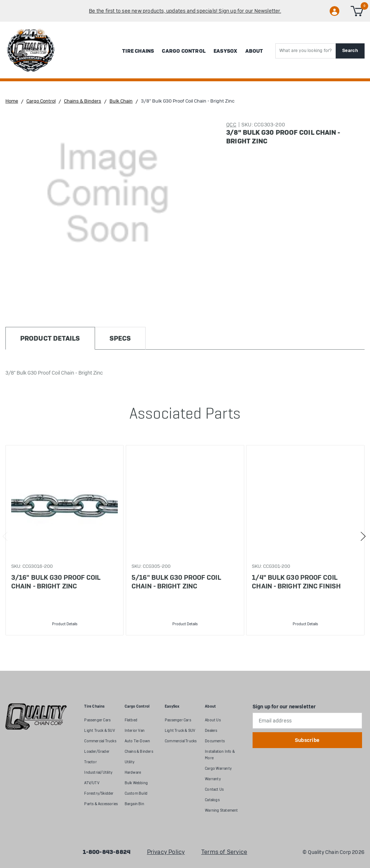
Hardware (133, 772)
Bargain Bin (134, 804)
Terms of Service (224, 852)
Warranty (213, 779)
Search (350, 50)
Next (363, 536)
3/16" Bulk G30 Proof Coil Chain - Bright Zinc (56, 582)
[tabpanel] (64, 540)
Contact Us (214, 789)
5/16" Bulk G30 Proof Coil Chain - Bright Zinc (176, 582)
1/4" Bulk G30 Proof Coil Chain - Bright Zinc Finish (296, 582)
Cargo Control (184, 51)
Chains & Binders (139, 752)
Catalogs (212, 800)
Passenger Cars (97, 720)
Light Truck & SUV (99, 731)
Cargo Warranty (218, 768)
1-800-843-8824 (107, 852)
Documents (215, 741)
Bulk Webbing (136, 783)
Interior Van (135, 731)
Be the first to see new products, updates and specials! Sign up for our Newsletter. (185, 11)
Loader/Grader (97, 752)
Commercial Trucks (100, 741)
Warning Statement (221, 810)
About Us (213, 720)
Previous (5, 536)
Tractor (90, 762)
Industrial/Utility (98, 772)
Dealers (211, 731)
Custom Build (136, 793)
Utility (130, 762)
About (254, 51)
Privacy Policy (166, 852)
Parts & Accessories (101, 804)
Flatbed (131, 720)
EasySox (225, 51)
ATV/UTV (92, 783)
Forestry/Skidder (99, 793)
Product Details (65, 624)
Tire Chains (138, 51)
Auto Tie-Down (137, 741)
